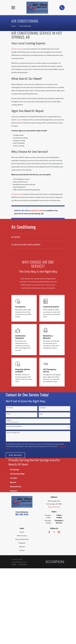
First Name (10, 408)
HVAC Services (22, 611)
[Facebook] (49, 608)
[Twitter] (54, 608)
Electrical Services (22, 615)
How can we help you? (13, 433)
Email (41, 414)
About (22, 608)
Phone (9, 414)
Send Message (15, 455)
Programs (22, 619)
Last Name (43, 408)
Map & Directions (54, 583)
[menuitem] (38, 237)
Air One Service (17, 49)
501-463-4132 (22, 590)
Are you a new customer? (14, 426)
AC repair (18, 120)
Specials (22, 622)
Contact (22, 626)
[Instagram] (59, 608)
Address (9, 420)
